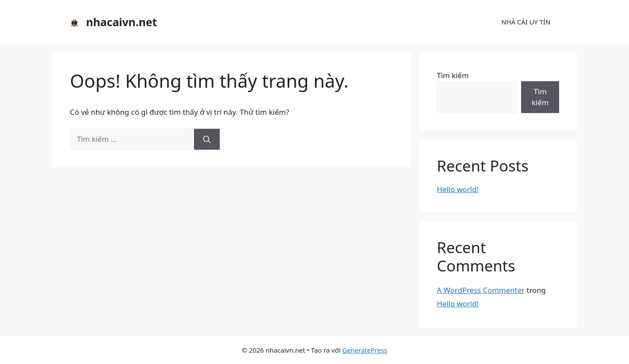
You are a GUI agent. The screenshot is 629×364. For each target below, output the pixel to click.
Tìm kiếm (453, 75)
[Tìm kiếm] (207, 139)
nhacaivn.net (121, 22)
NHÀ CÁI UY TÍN (526, 22)
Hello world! (458, 189)
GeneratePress (365, 350)
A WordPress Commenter (481, 290)
